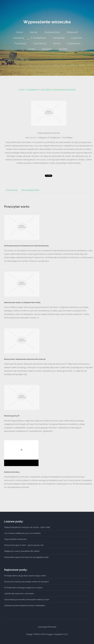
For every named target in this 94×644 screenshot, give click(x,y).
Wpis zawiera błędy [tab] (30, 190)
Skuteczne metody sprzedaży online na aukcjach (26, 582)
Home (21, 89)
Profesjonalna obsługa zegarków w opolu (23, 588)
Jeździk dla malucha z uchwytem (19, 594)
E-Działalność (32, 89)
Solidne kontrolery (12, 472)
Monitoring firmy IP (12, 416)
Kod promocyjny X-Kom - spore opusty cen (24, 545)
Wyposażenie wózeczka (64, 89)
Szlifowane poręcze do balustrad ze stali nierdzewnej (26, 246)
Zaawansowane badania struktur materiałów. (25, 605)
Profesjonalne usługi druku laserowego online (25, 576)
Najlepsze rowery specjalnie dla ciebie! (22, 551)
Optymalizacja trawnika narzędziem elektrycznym (27, 599)
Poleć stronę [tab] (12, 190)
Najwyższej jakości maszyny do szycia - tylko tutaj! (27, 527)
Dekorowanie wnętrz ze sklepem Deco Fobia (22, 302)
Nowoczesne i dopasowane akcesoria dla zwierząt (25, 359)
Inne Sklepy (46, 89)
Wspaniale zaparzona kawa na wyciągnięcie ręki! (26, 557)
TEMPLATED (39, 634)
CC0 (65, 634)
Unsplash (58, 634)
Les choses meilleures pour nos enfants (22, 533)
